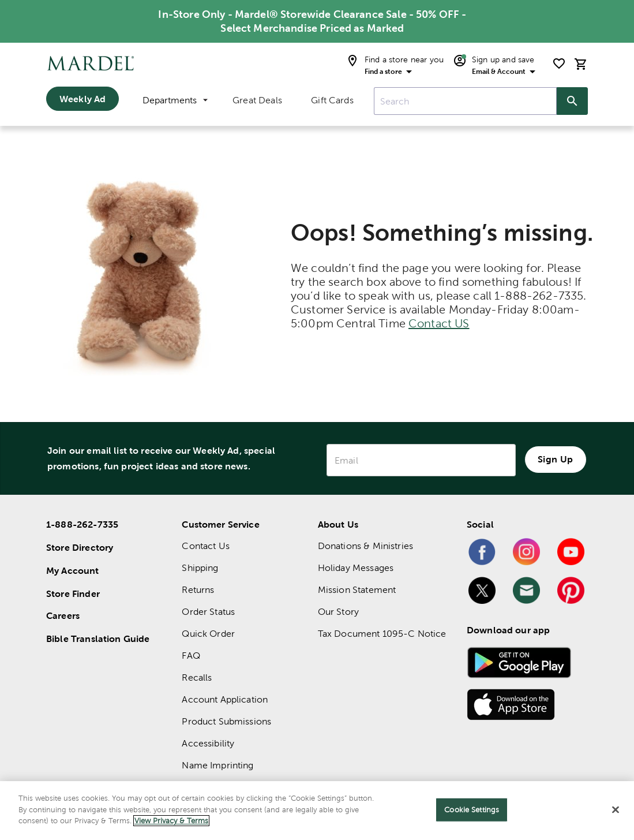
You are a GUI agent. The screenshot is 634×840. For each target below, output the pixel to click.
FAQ (191, 656)
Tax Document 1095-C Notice (382, 634)
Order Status (208, 612)
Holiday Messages (356, 568)
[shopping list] (559, 64)
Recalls (197, 677)
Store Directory (80, 547)
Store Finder (73, 593)
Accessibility (208, 743)
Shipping (200, 568)
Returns (198, 590)
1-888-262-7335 (82, 524)
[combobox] (465, 101)
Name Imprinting (217, 765)
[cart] (581, 64)
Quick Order (208, 634)
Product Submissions (226, 721)
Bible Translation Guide (98, 639)
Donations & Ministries (365, 546)
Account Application (225, 699)
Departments (175, 100)
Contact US (439, 323)
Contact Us (206, 546)
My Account (73, 570)
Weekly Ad (82, 99)
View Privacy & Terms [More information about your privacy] (171, 821)
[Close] (616, 810)
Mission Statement (357, 590)
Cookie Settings (472, 810)
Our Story (338, 612)
